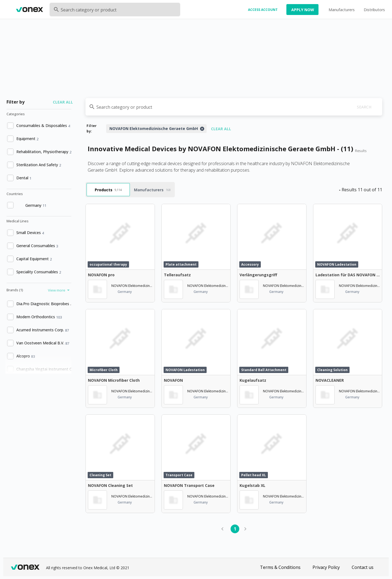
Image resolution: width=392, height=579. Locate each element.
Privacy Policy (326, 567)
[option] (38, 126)
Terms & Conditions (280, 567)
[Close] (202, 129)
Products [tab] (108, 190)
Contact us (363, 567)
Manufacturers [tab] (152, 190)
